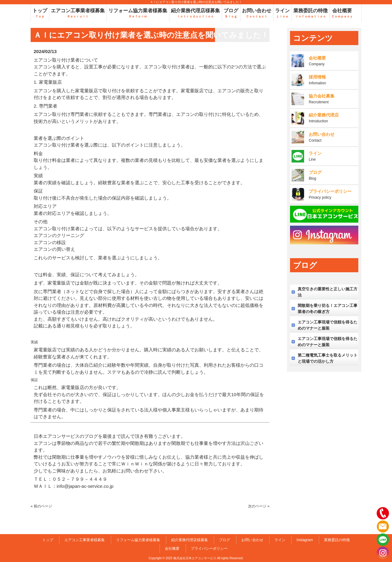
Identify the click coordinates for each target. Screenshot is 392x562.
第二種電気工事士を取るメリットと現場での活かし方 (328, 358)
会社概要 (172, 549)
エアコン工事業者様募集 (85, 540)
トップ (48, 540)
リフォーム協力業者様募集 (138, 540)
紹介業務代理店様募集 (190, 540)
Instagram (305, 540)
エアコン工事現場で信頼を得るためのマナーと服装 (328, 325)
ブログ (224, 540)
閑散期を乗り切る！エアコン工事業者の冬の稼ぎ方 (328, 309)
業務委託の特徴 (337, 540)
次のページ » (259, 506)
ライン (280, 540)
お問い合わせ (252, 540)
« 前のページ (41, 506)
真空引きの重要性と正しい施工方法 (328, 292)
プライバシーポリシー (209, 549)
